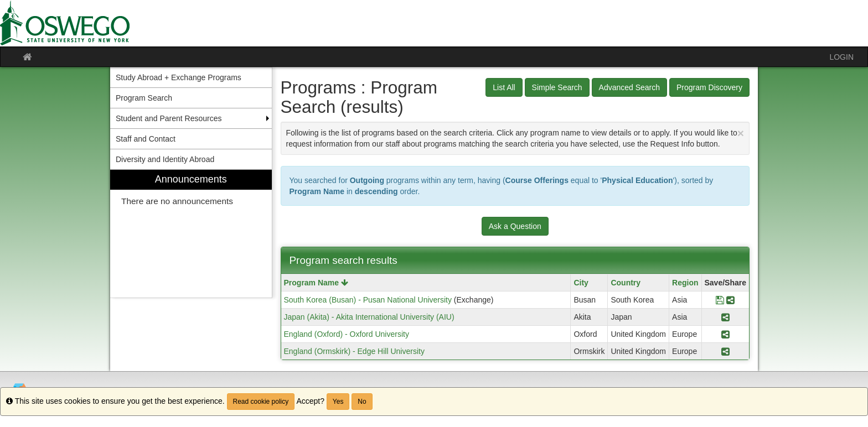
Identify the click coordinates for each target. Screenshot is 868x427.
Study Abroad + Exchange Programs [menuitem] (179, 77)
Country (626, 283)
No (362, 402)
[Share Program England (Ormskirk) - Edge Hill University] (725, 351)
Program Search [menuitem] (144, 98)
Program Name (316, 283)
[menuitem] (191, 234)
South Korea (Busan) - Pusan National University (368, 300)
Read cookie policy (261, 402)
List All (504, 87)
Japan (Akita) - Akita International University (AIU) (369, 317)
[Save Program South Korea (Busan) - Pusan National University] (720, 300)
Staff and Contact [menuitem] (146, 139)
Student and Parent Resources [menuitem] (169, 118)
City (581, 283)
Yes (338, 402)
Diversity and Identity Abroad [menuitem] (165, 159)
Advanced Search (630, 87)
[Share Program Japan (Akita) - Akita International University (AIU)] (725, 317)
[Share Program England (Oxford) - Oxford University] (725, 334)
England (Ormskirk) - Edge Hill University (354, 351)
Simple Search (557, 87)
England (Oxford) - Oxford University (347, 334)
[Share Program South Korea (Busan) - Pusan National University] (730, 300)
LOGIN (841, 57)
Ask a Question (515, 226)
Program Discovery (709, 87)
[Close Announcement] (741, 133)
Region (685, 283)
